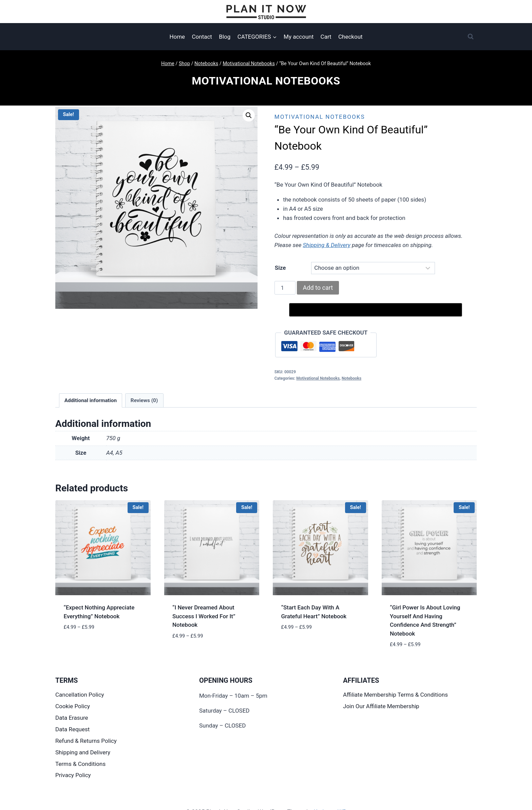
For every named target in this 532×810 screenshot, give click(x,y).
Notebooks (351, 378)
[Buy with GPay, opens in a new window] (376, 310)
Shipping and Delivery (83, 752)
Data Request (72, 729)
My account (299, 37)
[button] (249, 115)
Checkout (350, 37)
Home (177, 37)
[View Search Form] (471, 37)
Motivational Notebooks (266, 81)
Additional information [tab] (91, 400)
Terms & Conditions (80, 764)
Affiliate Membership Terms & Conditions (395, 695)
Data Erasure (72, 718)
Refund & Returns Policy (86, 741)
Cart (326, 37)
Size (280, 268)
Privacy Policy (73, 775)
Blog (225, 37)
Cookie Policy (73, 706)
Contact (202, 37)
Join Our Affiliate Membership (381, 706)
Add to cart (318, 288)
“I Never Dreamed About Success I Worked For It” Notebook (204, 616)
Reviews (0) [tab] (144, 400)
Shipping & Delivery (327, 245)
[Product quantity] (285, 288)
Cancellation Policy (80, 695)
